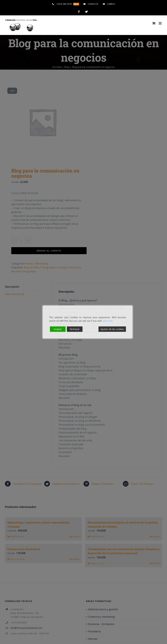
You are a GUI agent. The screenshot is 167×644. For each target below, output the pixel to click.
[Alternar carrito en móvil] (154, 23)
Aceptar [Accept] (58, 329)
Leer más (108, 321)
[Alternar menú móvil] (160, 23)
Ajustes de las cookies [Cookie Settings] (112, 329)
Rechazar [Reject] (75, 329)
